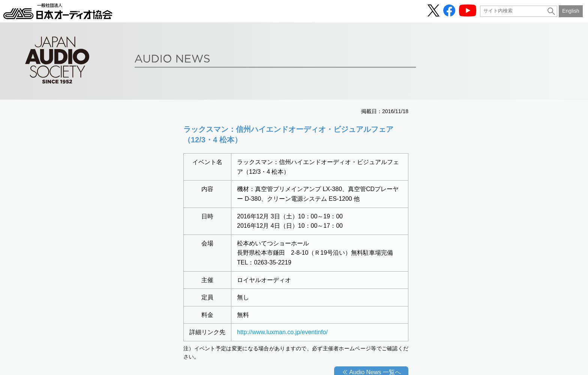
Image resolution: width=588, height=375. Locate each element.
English (571, 11)
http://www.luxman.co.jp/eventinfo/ (282, 332)
